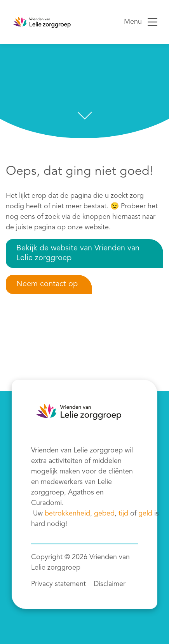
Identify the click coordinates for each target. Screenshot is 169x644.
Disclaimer (110, 584)
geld (146, 514)
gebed (104, 514)
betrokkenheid (67, 514)
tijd (124, 514)
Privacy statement (58, 584)
